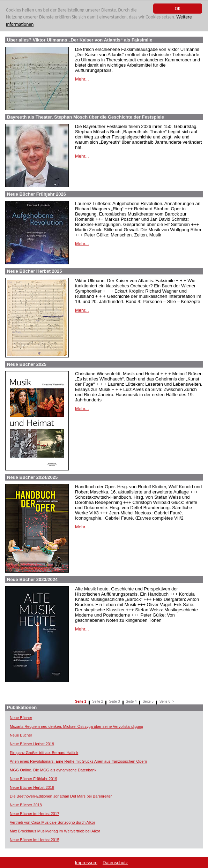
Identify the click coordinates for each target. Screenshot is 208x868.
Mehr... (82, 79)
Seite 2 (98, 701)
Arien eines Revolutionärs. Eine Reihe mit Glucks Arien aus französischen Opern (78, 761)
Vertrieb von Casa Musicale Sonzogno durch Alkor (53, 822)
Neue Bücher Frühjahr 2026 (36, 194)
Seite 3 (114, 701)
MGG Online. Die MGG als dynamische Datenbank (53, 770)
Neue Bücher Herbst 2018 (32, 787)
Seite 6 (165, 701)
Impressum (86, 863)
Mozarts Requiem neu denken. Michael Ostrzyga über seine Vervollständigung (76, 726)
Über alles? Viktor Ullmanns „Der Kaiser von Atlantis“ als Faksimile (80, 40)
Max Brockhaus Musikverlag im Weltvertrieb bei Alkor (55, 831)
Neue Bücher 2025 (27, 364)
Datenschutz (115, 863)
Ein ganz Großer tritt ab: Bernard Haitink (44, 753)
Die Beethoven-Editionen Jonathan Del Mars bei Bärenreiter (61, 796)
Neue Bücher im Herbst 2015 (35, 840)
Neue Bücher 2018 (26, 805)
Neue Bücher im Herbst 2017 (35, 814)
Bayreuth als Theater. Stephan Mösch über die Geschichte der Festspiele (86, 117)
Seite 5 (148, 701)
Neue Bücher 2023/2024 (32, 579)
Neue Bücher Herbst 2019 (32, 744)
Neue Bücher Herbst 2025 (35, 271)
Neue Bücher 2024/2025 (32, 477)
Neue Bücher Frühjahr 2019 (34, 779)
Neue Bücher (21, 718)
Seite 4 (131, 701)
